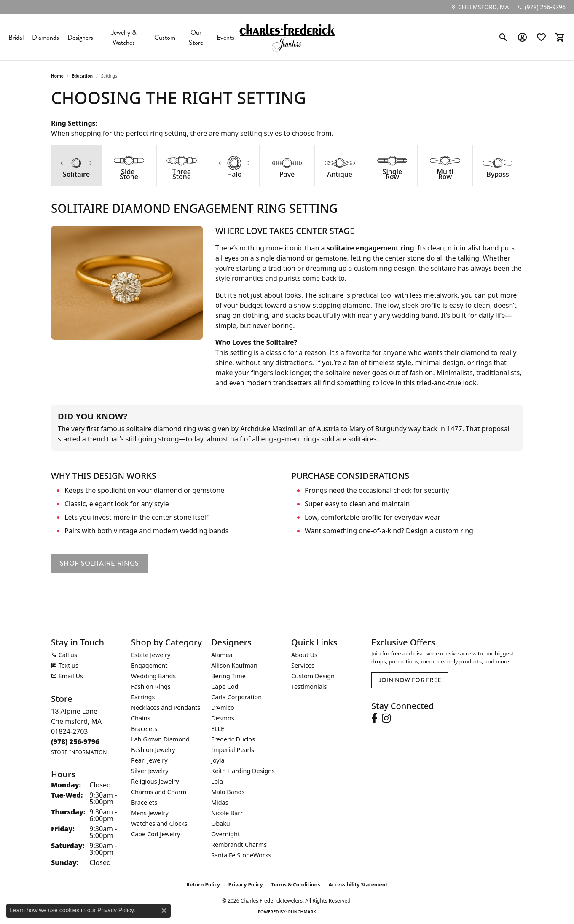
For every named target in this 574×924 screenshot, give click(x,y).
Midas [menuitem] (220, 802)
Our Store (196, 38)
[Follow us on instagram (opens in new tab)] (386, 718)
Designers (80, 38)
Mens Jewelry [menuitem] (150, 813)
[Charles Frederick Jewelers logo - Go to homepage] (287, 37)
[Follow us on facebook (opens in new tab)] (374, 718)
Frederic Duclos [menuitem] (233, 739)
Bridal (16, 38)
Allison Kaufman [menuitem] (234, 665)
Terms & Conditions (296, 885)
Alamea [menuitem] (222, 655)
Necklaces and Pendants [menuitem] (166, 708)
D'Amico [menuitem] (223, 708)
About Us (304, 655)
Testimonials (309, 686)
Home (57, 76)
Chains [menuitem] (141, 718)
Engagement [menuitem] (149, 665)
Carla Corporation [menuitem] (236, 697)
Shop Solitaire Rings (99, 563)
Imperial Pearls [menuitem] (233, 750)
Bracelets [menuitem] (144, 729)
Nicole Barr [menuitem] (227, 813)
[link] (480, 7)
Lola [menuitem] (217, 781)
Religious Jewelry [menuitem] (155, 781)
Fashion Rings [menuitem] (151, 686)
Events (225, 38)
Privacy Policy (246, 885)
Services (303, 665)
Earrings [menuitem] (143, 697)
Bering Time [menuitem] (228, 676)
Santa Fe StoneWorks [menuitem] (241, 855)
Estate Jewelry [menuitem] (151, 655)
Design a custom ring (440, 531)
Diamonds (46, 38)
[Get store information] (79, 752)
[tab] (76, 166)
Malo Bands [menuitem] (228, 792)
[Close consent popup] (164, 911)
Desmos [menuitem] (223, 718)
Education (82, 76)
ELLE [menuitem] (218, 729)
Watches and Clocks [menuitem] (159, 823)
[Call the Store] (75, 741)
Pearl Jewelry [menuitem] (149, 760)
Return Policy (203, 885)
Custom (165, 38)
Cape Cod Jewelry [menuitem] (156, 834)
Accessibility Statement (358, 885)
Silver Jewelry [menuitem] (150, 771)
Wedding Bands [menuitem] (153, 676)
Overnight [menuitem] (225, 834)
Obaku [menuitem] (221, 823)
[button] (503, 38)
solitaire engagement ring (370, 248)
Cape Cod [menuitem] (225, 686)
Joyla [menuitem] (218, 760)
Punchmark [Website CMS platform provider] (302, 912)
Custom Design (313, 676)
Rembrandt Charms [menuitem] (239, 845)
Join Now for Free (410, 680)
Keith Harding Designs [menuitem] (243, 771)
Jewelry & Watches (124, 38)
